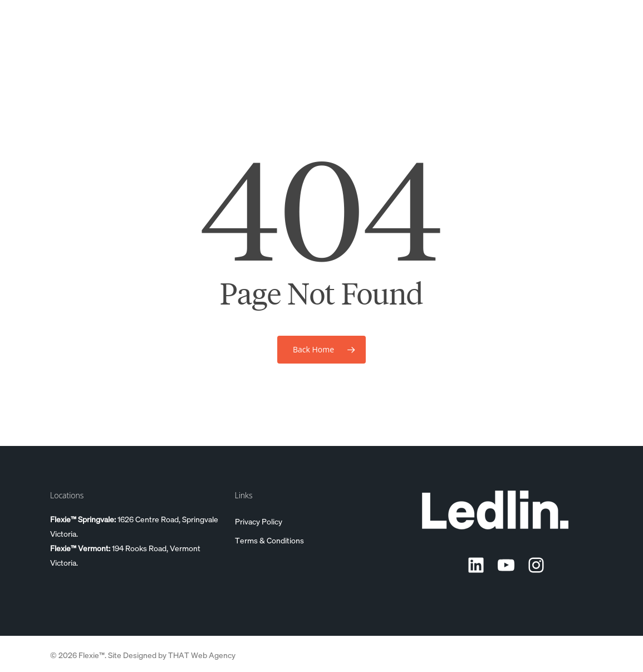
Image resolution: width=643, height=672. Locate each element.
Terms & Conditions (269, 540)
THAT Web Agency (202, 655)
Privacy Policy (259, 521)
